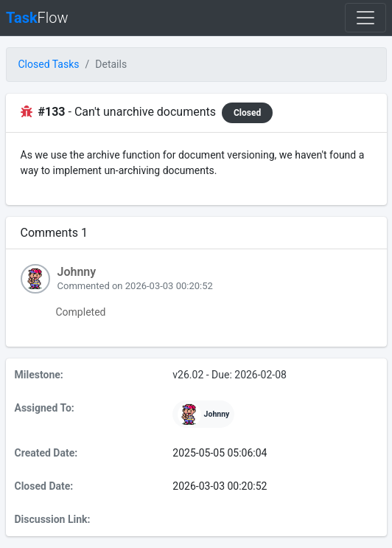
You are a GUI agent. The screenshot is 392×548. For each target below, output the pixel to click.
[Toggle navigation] (365, 18)
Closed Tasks (49, 64)
